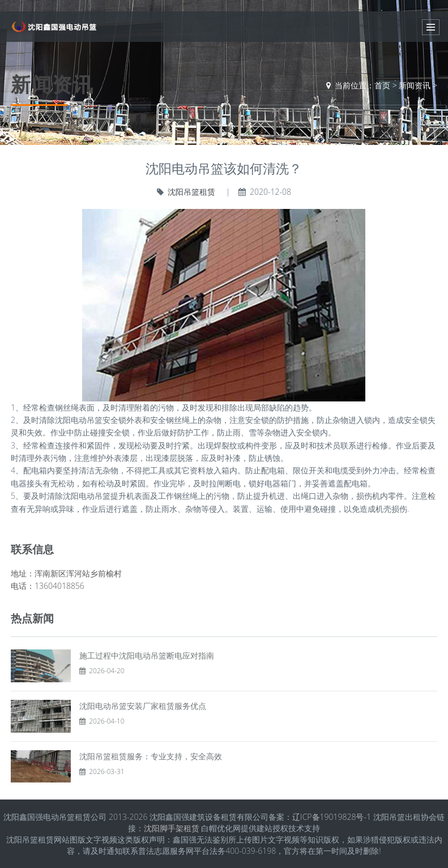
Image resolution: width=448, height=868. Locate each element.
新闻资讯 (415, 85)
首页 (382, 85)
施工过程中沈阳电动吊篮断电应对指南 (147, 655)
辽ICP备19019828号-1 (332, 817)
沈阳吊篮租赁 (191, 192)
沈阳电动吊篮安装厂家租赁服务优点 (143, 706)
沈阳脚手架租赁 (172, 828)
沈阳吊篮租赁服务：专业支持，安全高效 (151, 756)
